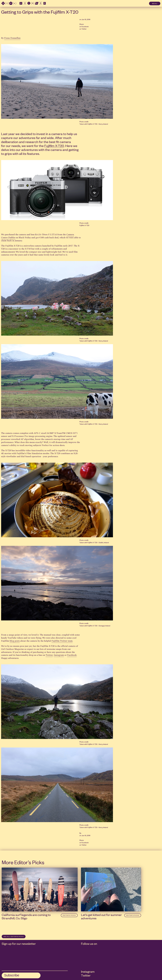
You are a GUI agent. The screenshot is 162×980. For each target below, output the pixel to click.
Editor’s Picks (69, 915)
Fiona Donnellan (12, 38)
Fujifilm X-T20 (54, 146)
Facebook (85, 26)
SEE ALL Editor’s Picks (14, 936)
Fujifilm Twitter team (62, 641)
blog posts (15, 641)
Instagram (59, 655)
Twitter (84, 29)
